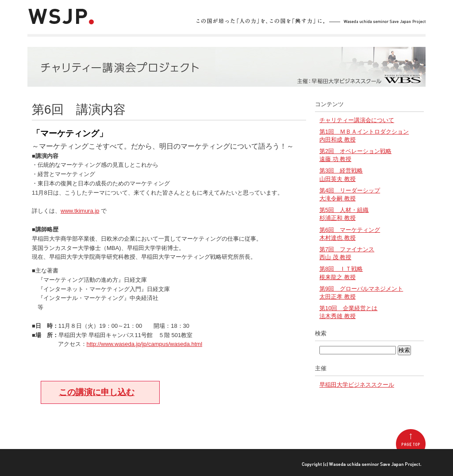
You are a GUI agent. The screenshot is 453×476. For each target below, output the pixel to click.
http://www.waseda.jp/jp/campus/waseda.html (145, 344)
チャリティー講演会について (357, 120)
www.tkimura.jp (80, 211)
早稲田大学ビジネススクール (357, 385)
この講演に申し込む (97, 392)
